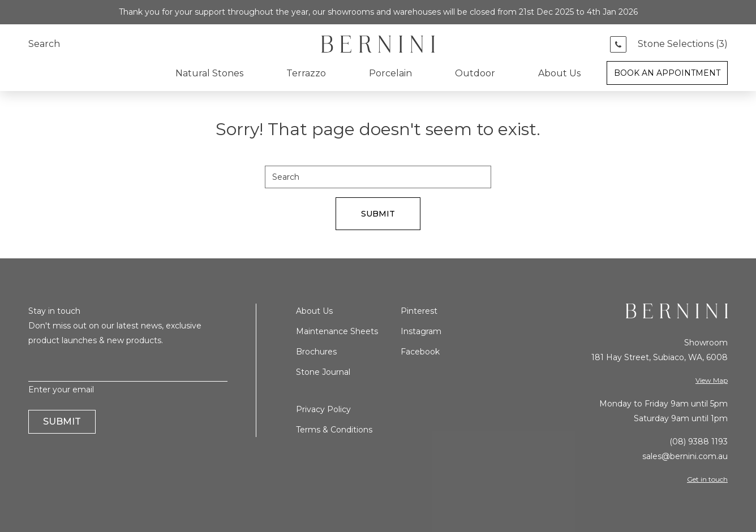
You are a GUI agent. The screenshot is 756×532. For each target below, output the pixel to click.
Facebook (420, 352)
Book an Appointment (667, 73)
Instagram (421, 331)
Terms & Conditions (334, 430)
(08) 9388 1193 (699, 442)
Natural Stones (209, 73)
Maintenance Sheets (337, 331)
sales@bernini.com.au (685, 456)
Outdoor (475, 73)
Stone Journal (323, 372)
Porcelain (390, 73)
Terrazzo (306, 73)
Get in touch (707, 479)
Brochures (316, 352)
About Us (559, 73)
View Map (712, 380)
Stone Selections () (683, 44)
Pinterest (419, 311)
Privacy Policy (323, 409)
